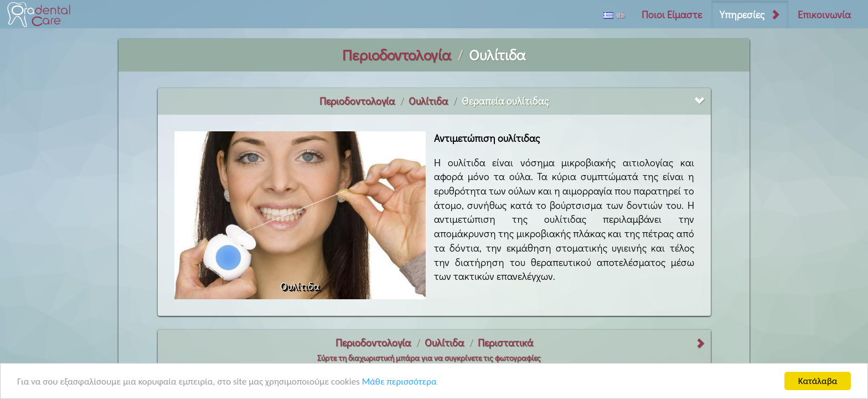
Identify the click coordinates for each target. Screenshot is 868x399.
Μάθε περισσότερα (399, 382)
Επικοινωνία (824, 14)
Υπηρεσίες (742, 14)
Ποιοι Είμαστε (672, 14)
